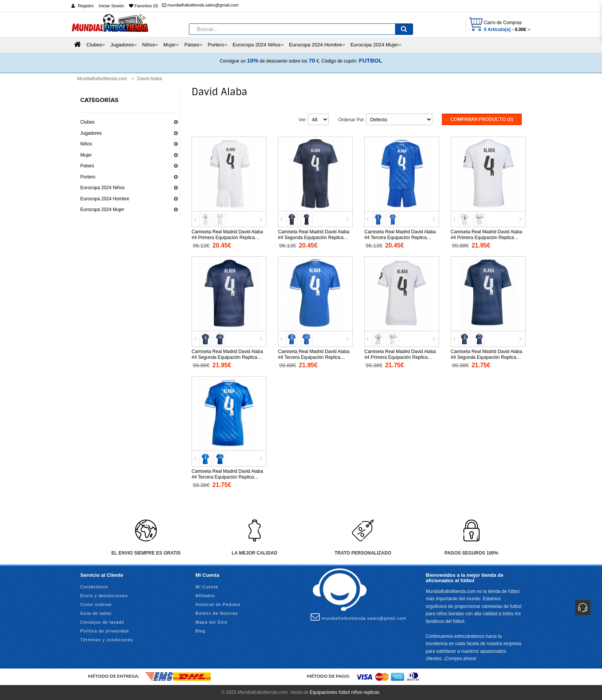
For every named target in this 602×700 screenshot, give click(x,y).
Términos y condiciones (107, 640)
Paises (87, 166)
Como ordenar (96, 604)
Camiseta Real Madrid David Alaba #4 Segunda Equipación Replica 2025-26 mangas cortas (227, 357)
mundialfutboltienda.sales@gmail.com (200, 5)
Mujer (86, 155)
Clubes (87, 122)
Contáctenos (94, 587)
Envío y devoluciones (104, 596)
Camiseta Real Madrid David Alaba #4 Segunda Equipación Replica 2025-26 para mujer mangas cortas (487, 357)
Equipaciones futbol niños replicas (344, 692)
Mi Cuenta (207, 587)
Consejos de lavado (102, 622)
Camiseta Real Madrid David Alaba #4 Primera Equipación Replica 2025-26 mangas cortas (486, 238)
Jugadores (91, 133)
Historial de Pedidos (218, 604)
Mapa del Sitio (212, 622)
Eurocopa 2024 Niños (102, 188)
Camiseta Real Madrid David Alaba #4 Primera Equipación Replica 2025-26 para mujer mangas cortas (400, 357)
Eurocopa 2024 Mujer (102, 210)
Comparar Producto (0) (482, 119)
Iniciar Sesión (111, 6)
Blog (200, 631)
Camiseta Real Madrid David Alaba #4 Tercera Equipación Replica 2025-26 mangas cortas (314, 357)
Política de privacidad (105, 631)
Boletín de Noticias (217, 613)
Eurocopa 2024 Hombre (105, 199)
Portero (88, 177)
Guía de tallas (96, 613)
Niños (86, 144)
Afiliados (205, 596)
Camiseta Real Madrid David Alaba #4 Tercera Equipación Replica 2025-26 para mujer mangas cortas (227, 477)
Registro (86, 6)
